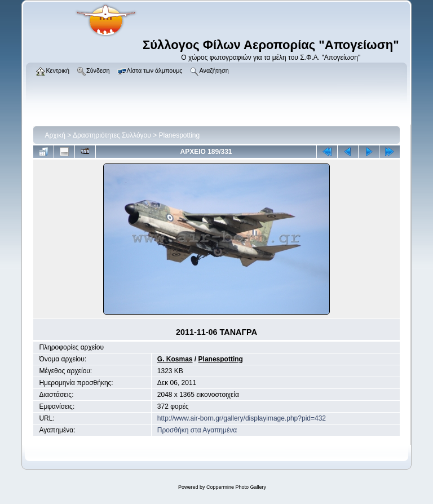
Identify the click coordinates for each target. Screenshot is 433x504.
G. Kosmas (175, 359)
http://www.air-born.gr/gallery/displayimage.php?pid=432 (242, 418)
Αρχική (55, 135)
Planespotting (180, 135)
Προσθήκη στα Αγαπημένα (197, 430)
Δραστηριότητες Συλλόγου (112, 135)
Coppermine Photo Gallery (236, 487)
